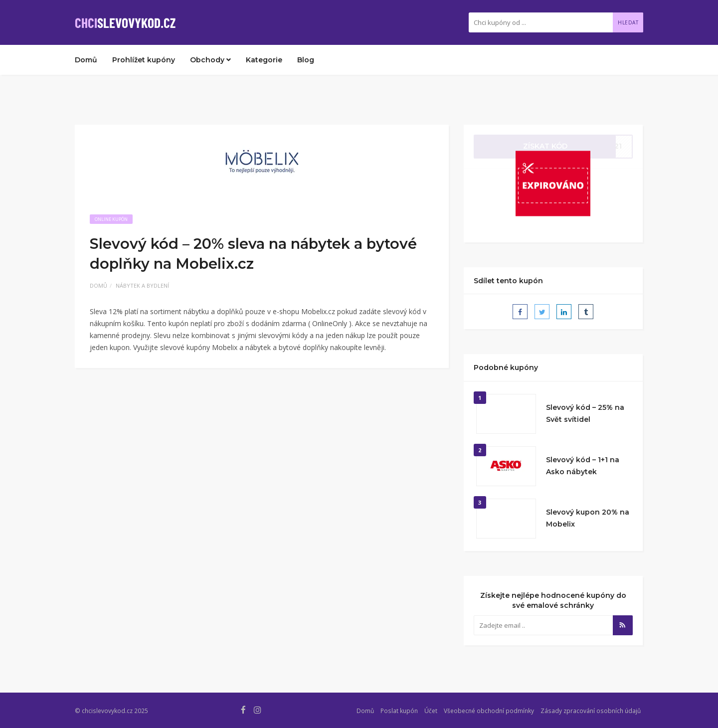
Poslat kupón (399, 711)
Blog (306, 60)
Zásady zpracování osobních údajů (591, 711)
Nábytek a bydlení (142, 285)
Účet (431, 711)
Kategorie (264, 60)
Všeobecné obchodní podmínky (489, 711)
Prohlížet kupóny (144, 60)
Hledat (628, 22)
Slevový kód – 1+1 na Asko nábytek (583, 466)
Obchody (210, 60)
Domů (86, 60)
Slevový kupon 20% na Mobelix (588, 518)
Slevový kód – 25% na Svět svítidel (585, 413)
